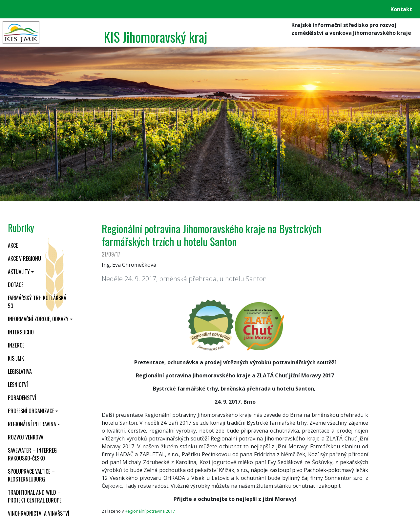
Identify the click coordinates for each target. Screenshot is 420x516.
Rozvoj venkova (26, 437)
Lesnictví (18, 385)
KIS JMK (16, 358)
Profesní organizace (31, 411)
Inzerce (16, 345)
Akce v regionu (24, 258)
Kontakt (401, 9)
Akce (13, 245)
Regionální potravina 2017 (150, 511)
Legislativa (20, 371)
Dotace (16, 285)
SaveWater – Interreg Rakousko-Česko (32, 454)
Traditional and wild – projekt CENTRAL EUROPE (35, 496)
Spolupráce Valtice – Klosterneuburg (31, 475)
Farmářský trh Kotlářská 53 (37, 302)
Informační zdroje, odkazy (38, 319)
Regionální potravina (32, 424)
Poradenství (22, 398)
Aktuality (19, 272)
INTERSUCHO (21, 332)
